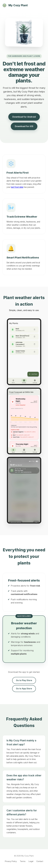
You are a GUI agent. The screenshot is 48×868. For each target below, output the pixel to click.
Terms (23, 861)
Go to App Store (24, 689)
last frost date (17, 187)
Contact (40, 861)
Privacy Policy (11, 861)
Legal (31, 861)
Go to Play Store (24, 680)
